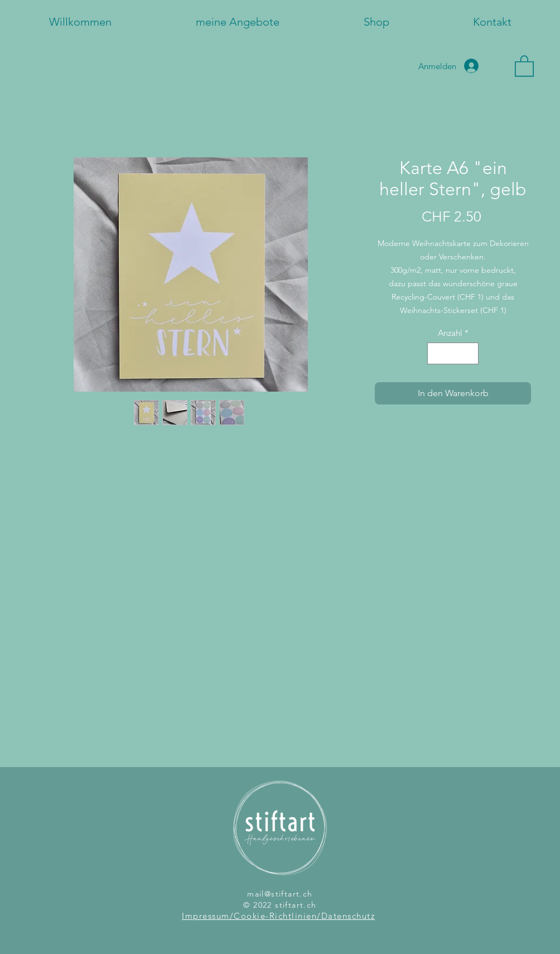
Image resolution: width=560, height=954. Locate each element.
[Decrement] (436, 353)
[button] (524, 65)
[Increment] (470, 353)
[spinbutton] (453, 353)
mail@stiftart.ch (280, 894)
